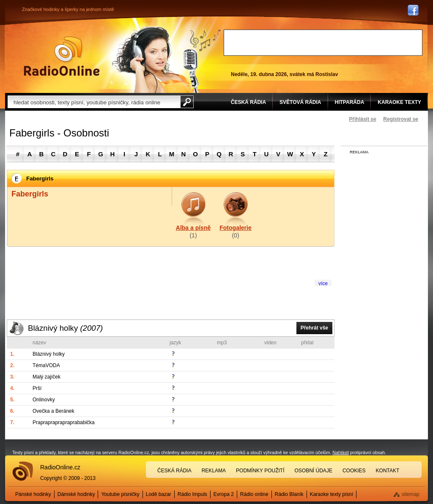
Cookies (354, 471)
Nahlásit (341, 452)
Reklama (214, 471)
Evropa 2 (224, 494)
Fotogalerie (235, 228)
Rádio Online (62, 56)
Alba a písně (193, 228)
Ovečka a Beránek (53, 411)
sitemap (411, 494)
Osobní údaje (314, 471)
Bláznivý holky (65, 328)
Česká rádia (174, 471)
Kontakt (388, 471)
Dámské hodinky (76, 494)
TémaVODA (46, 365)
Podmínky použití (260, 471)
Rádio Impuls (192, 494)
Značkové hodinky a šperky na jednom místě (68, 9)
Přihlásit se (363, 119)
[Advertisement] (323, 43)
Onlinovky (44, 400)
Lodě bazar (159, 494)
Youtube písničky (120, 494)
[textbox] (94, 102)
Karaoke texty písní (332, 494)
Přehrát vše (314, 328)
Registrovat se (401, 119)
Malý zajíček (47, 377)
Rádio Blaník (289, 494)
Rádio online (254, 494)
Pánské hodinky (33, 494)
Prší (37, 388)
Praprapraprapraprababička (64, 422)
